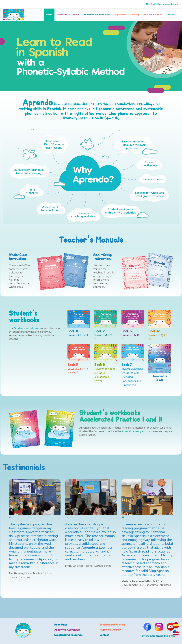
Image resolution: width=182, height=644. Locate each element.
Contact (170, 15)
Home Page (61, 625)
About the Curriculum (68, 15)
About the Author (153, 15)
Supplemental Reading (127, 15)
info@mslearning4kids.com (163, 4)
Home (49, 15)
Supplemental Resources (97, 15)
